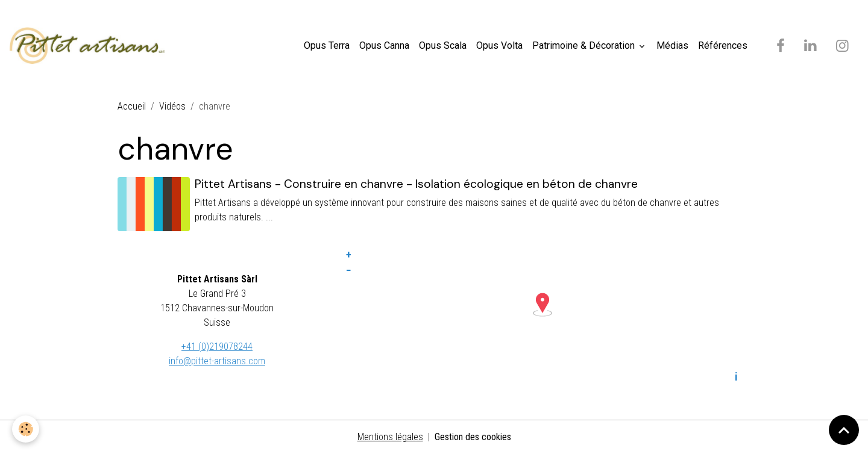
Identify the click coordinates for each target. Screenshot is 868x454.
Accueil (132, 106)
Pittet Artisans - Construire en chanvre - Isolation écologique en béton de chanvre (416, 184)
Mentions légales (390, 437)
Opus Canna (384, 45)
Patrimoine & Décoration (585, 45)
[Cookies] (26, 429)
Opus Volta (499, 45)
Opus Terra (327, 45)
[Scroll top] (844, 430)
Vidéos (172, 106)
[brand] (90, 46)
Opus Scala (443, 45)
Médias (672, 45)
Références (723, 45)
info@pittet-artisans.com (217, 361)
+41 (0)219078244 (217, 347)
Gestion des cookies (473, 437)
